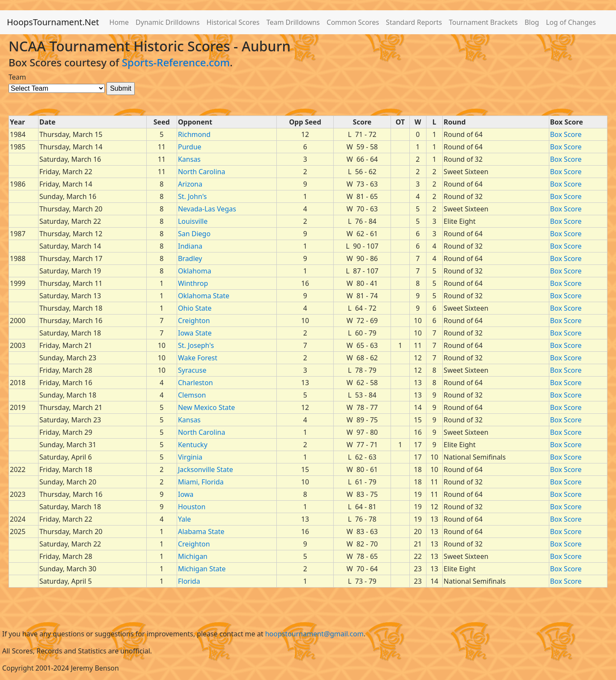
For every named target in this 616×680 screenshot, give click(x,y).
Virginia (190, 457)
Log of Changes (571, 22)
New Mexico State (206, 407)
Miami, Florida (201, 482)
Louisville (193, 221)
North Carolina (201, 172)
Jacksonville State (206, 469)
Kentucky (193, 445)
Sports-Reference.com (176, 62)
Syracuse (192, 370)
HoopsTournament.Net (53, 22)
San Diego (194, 234)
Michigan (193, 556)
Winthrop (193, 283)
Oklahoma (195, 271)
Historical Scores (233, 22)
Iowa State (195, 333)
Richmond (194, 134)
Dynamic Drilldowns (168, 22)
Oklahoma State (204, 296)
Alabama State (201, 532)
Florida (189, 581)
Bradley (190, 258)
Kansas (189, 159)
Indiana (190, 246)
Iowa (186, 494)
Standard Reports (414, 22)
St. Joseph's (196, 345)
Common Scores (353, 22)
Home (119, 22)
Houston (192, 507)
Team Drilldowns (293, 22)
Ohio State (195, 308)
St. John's (192, 196)
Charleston (195, 383)
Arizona (190, 184)
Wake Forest (198, 358)
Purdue (190, 147)
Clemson (192, 395)
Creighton (194, 321)
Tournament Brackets (483, 22)
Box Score (566, 134)
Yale (184, 519)
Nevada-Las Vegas (207, 209)
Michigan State (202, 569)
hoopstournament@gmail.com (314, 634)
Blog (532, 22)
